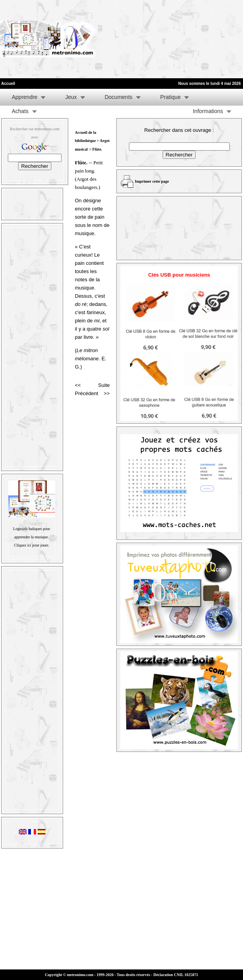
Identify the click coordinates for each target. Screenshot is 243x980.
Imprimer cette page (152, 181)
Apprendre (24, 97)
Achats (20, 111)
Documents (119, 97)
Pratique (170, 97)
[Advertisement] (145, 39)
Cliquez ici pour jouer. (32, 545)
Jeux (71, 97)
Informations (208, 111)
